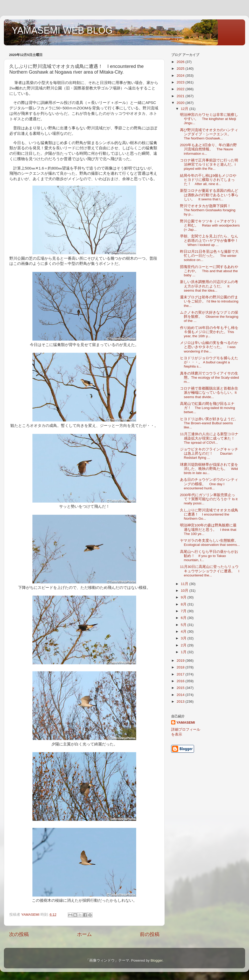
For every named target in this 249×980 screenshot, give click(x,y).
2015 (181, 688)
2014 (181, 695)
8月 (184, 604)
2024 (181, 76)
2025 (181, 69)
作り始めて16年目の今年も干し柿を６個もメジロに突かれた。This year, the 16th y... (209, 332)
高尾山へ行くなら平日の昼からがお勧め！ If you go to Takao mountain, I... (209, 556)
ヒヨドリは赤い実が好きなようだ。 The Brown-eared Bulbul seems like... (211, 423)
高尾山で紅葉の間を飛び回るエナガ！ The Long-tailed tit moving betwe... (208, 408)
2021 (181, 96)
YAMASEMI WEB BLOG (62, 30)
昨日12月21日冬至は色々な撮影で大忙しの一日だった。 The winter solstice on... (209, 256)
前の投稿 (150, 934)
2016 (181, 681)
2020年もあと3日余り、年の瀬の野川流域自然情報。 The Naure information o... (209, 149)
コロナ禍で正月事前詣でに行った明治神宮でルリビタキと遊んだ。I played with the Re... (209, 164)
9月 (184, 597)
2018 (181, 667)
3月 (184, 638)
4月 (184, 632)
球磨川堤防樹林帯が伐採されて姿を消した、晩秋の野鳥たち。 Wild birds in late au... (209, 469)
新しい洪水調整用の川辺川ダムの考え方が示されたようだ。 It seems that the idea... (209, 286)
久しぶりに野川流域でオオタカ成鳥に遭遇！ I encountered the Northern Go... (209, 514)
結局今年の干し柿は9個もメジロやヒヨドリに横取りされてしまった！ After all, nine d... (208, 180)
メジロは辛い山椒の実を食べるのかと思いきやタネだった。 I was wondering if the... (209, 347)
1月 (184, 652)
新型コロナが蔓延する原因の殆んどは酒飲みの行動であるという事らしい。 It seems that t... (209, 195)
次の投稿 (19, 934)
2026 (181, 62)
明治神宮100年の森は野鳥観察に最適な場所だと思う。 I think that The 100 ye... (208, 529)
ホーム (84, 934)
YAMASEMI (186, 722)
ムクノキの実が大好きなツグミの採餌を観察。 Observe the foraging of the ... (209, 317)
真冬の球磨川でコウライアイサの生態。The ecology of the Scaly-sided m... (210, 378)
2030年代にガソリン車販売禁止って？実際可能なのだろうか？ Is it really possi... (209, 499)
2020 (181, 103)
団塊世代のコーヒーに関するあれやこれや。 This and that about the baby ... (209, 271)
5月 (184, 625)
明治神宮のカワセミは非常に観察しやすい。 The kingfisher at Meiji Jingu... (209, 119)
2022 (181, 89)
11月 (185, 584)
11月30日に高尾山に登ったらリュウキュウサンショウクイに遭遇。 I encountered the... (210, 571)
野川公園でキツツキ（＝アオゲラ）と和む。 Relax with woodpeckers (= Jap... (210, 225)
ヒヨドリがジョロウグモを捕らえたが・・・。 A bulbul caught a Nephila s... (209, 362)
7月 (184, 611)
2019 (181, 661)
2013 (181, 701)
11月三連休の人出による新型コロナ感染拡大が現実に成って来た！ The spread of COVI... (209, 438)
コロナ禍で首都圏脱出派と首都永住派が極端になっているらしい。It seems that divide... (209, 393)
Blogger (156, 960)
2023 (181, 82)
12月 (185, 109)
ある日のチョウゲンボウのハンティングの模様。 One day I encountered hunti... (209, 484)
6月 (184, 618)
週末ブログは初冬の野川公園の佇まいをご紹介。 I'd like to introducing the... (209, 301)
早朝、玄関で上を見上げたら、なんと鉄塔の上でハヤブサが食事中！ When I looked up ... (209, 240)
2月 (184, 645)
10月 (185, 591)
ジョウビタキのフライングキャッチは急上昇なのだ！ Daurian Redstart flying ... (209, 453)
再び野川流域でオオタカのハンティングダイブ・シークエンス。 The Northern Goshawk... (209, 134)
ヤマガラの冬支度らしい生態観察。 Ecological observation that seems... (211, 543)
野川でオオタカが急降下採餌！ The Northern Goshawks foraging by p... (208, 210)
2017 (181, 674)
